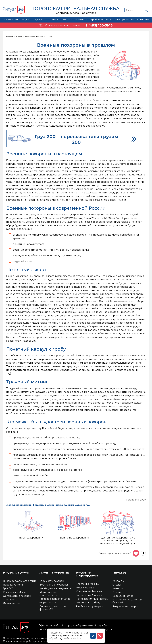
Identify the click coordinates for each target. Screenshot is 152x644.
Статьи (117, 592)
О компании (10, 20)
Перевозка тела (13, 585)
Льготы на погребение (89, 20)
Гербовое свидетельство (55, 599)
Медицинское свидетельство (49, 594)
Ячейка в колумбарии (89, 606)
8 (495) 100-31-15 (99, 25)
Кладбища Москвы (88, 584)
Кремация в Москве (15, 592)
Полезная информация (120, 20)
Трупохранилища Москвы (92, 599)
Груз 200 (8, 588)
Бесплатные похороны (54, 585)
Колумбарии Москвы (89, 595)
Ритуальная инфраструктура (87, 574)
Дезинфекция (12, 603)
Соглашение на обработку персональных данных (34, 641)
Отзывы (117, 585)
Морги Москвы (85, 588)
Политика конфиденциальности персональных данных (38, 638)
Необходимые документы (55, 588)
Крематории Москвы (89, 591)
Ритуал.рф (119, 573)
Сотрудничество (123, 596)
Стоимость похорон (60, 20)
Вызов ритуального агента (20, 581)
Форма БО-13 (48, 603)
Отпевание (10, 600)
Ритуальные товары (125, 606)
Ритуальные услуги (33, 20)
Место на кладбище (89, 603)
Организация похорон (17, 596)
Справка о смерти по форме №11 (53, 608)
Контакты (143, 20)
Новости (118, 588)
